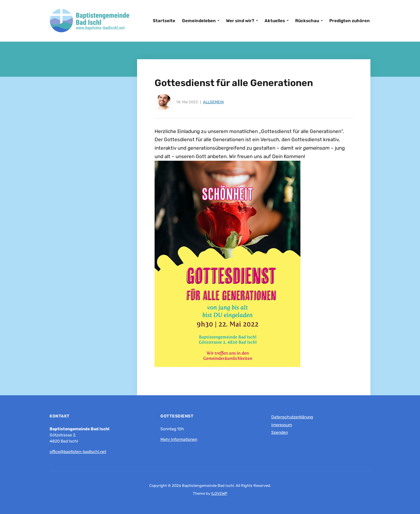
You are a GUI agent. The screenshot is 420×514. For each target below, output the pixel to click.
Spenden (280, 432)
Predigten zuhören (350, 21)
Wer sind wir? (240, 21)
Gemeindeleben (199, 21)
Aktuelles (275, 21)
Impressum (282, 425)
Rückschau (307, 21)
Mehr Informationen (179, 439)
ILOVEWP (219, 493)
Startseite (164, 21)
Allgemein (213, 102)
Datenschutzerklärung (292, 417)
